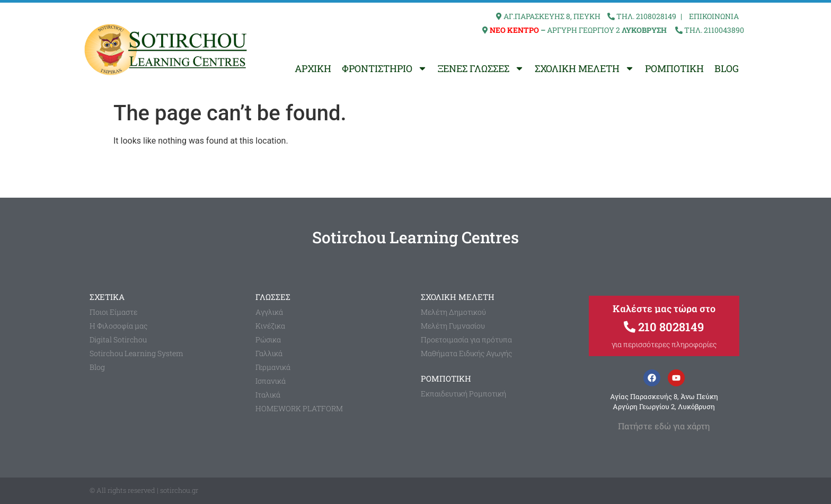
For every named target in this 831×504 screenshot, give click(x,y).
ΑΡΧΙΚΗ (313, 68)
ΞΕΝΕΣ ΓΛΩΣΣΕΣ (481, 68)
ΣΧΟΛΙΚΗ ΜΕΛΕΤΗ (585, 68)
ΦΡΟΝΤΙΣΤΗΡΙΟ (384, 68)
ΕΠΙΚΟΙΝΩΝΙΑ (714, 16)
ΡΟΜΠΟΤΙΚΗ (674, 68)
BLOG (727, 68)
